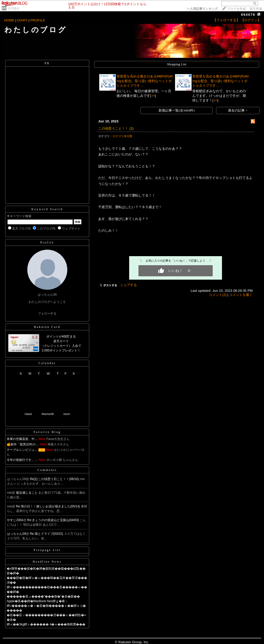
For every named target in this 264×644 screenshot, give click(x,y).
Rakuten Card (47, 327)
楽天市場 (256, 9)
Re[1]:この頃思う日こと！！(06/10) (55, 479)
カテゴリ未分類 (122, 136)
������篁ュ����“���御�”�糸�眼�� (43, 596)
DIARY (22, 20)
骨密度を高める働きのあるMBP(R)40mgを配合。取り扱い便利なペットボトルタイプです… (145, 81)
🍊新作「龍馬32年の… (23, 444)
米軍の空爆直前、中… (22, 439)
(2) (131, 128)
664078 (248, 15)
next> (67, 414)
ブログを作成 (236, 9)
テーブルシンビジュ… (22, 450)
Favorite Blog (47, 432)
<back (28, 414)
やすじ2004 (15, 520)
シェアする (129, 285)
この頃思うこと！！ (113, 128)
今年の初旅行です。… (22, 460)
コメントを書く (241, 295)
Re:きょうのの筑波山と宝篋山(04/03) (53, 520)
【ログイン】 (251, 20)
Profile (47, 242)
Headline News (47, 562)
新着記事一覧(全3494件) (177, 110)
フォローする (47, 313)
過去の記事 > (238, 110)
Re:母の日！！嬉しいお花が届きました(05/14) (48, 506)
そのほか (13, 8)
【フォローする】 (226, 20)
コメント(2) (218, 295)
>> (202, 9)
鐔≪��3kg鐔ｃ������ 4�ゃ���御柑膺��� (46, 624)
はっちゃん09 (16, 534)
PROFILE (38, 20)
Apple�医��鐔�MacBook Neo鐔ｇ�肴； (37, 601)
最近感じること (27, 493)
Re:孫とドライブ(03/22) (47, 534)
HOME (9, 20)
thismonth (48, 414)
